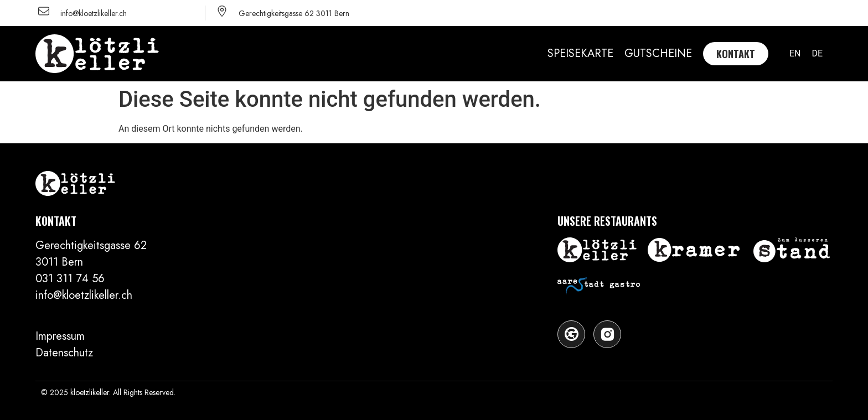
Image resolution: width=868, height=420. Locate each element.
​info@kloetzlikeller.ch (84, 295)
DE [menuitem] (817, 53)
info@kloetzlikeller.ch (94, 13)
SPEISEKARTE (580, 53)
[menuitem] (795, 54)
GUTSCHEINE (658, 53)
